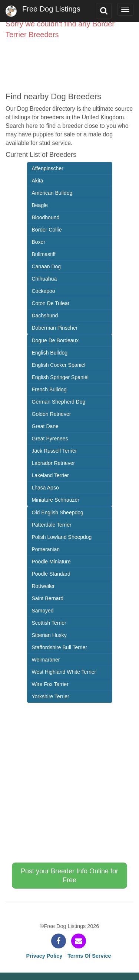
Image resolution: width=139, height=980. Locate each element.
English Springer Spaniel (60, 377)
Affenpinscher (48, 168)
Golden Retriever (52, 414)
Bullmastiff (44, 254)
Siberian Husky (49, 635)
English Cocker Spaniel (59, 365)
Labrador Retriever (54, 463)
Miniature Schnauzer (56, 500)
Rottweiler (43, 586)
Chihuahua (44, 279)
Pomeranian (46, 549)
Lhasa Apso (45, 488)
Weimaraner (46, 660)
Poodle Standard (51, 574)
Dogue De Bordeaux (55, 340)
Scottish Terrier (49, 623)
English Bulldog (50, 353)
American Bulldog (52, 193)
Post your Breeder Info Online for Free (69, 876)
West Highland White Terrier (64, 672)
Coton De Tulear (51, 303)
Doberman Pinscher (55, 328)
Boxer (39, 242)
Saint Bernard (48, 598)
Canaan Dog (47, 266)
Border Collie (47, 230)
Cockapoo (44, 291)
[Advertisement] (69, 62)
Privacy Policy (44, 956)
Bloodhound (46, 217)
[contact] (79, 941)
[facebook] (59, 941)
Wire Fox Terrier (50, 684)
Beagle (40, 205)
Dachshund (45, 316)
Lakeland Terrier (50, 475)
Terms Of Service (89, 956)
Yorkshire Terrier (51, 696)
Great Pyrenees (50, 439)
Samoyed (43, 611)
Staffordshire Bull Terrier (60, 647)
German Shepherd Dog (59, 402)
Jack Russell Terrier (54, 451)
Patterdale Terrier (52, 525)
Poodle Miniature (51, 562)
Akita (38, 181)
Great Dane (45, 426)
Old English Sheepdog (58, 512)
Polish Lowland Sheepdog (62, 537)
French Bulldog (49, 389)
